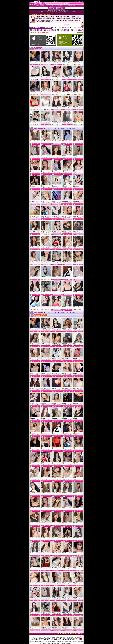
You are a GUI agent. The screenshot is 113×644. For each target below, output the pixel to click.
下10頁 (70, 128)
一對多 (49, 106)
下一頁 (67, 128)
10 (65, 128)
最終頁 (73, 128)
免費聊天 (71, 92)
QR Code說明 (80, 32)
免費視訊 (38, 62)
